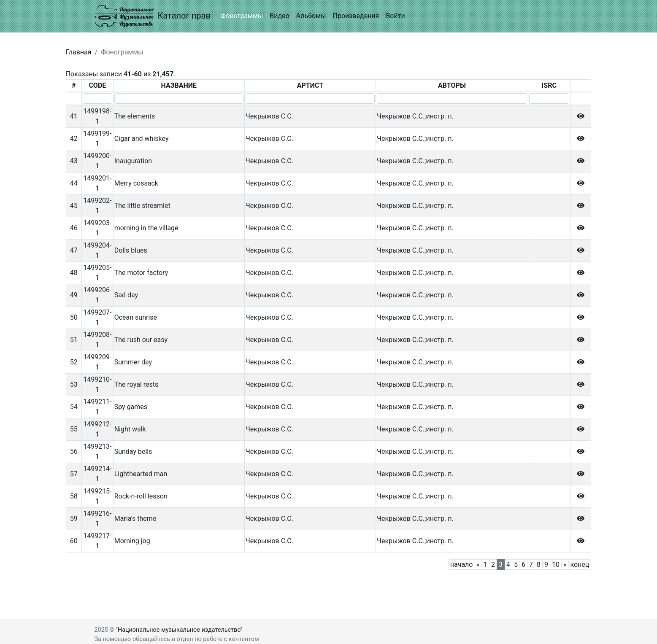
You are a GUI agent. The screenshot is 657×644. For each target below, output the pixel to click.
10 (556, 565)
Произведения (356, 16)
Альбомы (311, 16)
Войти (395, 16)
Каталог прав (153, 16)
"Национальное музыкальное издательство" (179, 630)
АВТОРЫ (452, 85)
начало (462, 565)
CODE (97, 85)
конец (580, 565)
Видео (279, 16)
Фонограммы (242, 16)
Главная (79, 52)
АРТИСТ (310, 85)
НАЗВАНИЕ (179, 85)
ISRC (549, 85)
